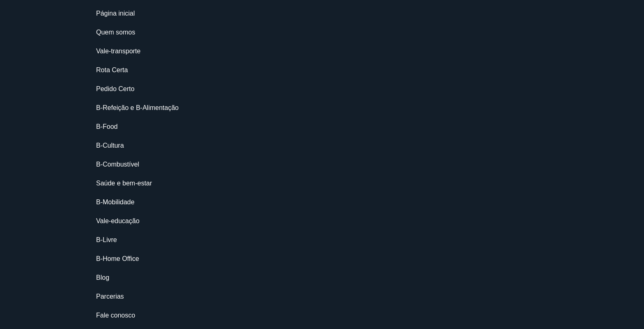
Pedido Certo (115, 89)
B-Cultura (110, 145)
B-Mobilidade (115, 202)
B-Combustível (118, 164)
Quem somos (116, 32)
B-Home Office (118, 259)
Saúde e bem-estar (124, 183)
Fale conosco (116, 315)
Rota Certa (112, 70)
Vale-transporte (118, 51)
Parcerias (110, 296)
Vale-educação (118, 221)
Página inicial (115, 13)
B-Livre (107, 240)
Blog (103, 278)
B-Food (107, 127)
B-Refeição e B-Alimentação (137, 108)
